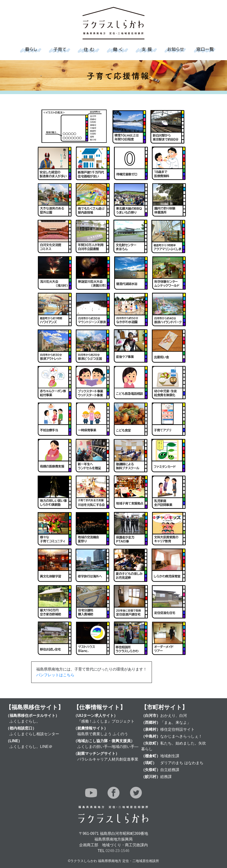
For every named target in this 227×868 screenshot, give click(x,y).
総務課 (166, 777)
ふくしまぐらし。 (25, 721)
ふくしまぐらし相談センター (34, 734)
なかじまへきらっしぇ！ (181, 736)
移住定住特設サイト (177, 729)
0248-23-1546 (118, 851)
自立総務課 (170, 770)
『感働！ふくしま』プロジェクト (106, 721)
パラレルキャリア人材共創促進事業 (108, 759)
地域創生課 (170, 756)
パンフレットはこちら (55, 675)
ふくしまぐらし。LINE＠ (31, 747)
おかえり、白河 (174, 716)
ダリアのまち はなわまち (182, 763)
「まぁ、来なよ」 (175, 722)
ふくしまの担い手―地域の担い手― (108, 747)
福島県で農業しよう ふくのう (103, 734)
